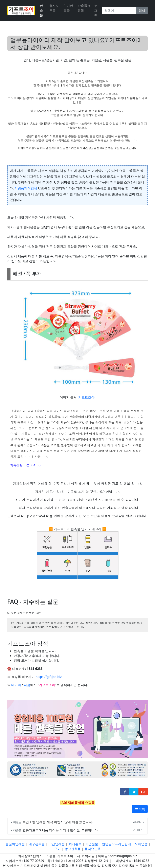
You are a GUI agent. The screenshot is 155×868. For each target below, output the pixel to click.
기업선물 (92, 844)
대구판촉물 (37, 844)
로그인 (96, 11)
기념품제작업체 (26, 188)
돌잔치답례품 (15, 844)
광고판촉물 (73, 849)
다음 (27, 685)
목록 (140, 809)
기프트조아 (86, 397)
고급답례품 (57, 844)
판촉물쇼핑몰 (84, 8)
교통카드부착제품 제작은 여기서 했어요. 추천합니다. (60, 830)
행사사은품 (54, 8)
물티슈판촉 (93, 849)
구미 (58, 849)
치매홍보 (75, 844)
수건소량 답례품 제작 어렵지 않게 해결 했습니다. (58, 822)
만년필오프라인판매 (116, 844)
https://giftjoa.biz (49, 677)
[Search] (119, 11)
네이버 (16, 685)
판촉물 (41, 11)
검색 (142, 11)
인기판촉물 (68, 8)
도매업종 (141, 844)
